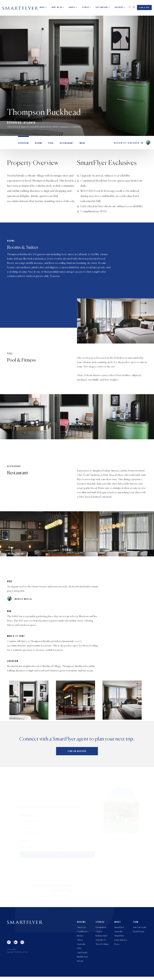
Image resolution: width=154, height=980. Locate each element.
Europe (80, 964)
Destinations (102, 8)
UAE (79, 951)
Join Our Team (140, 928)
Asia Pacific (82, 955)
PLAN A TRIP (144, 8)
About (42, 8)
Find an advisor (77, 752)
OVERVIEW (23, 144)
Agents (72, 8)
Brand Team (139, 933)
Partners (119, 8)
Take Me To (101, 942)
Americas (81, 928)
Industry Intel (102, 937)
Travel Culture (102, 946)
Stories (86, 8)
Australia (81, 946)
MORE (79, 144)
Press (117, 946)
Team (136, 923)
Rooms (37, 144)
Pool (49, 144)
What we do (57, 8)
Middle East (82, 960)
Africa (80, 942)
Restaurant (64, 144)
